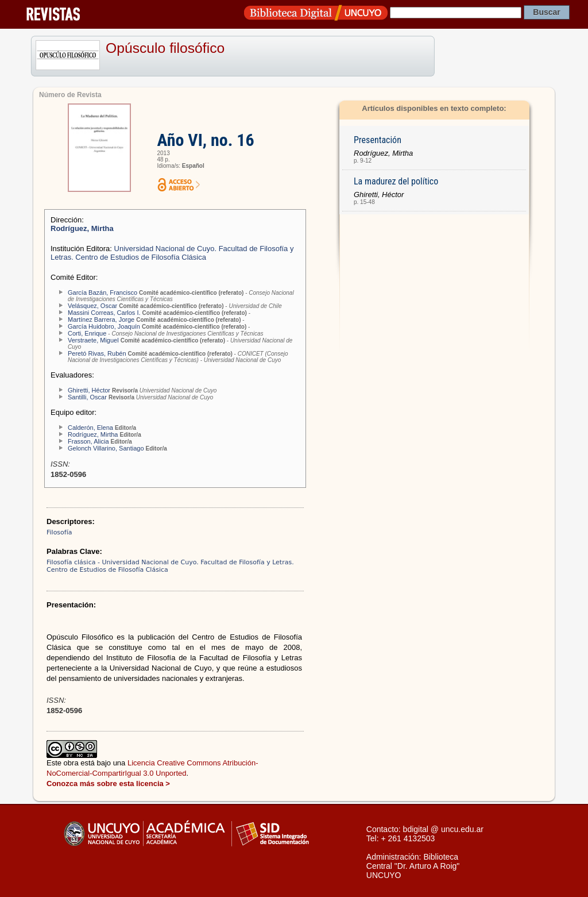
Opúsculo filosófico (165, 48)
